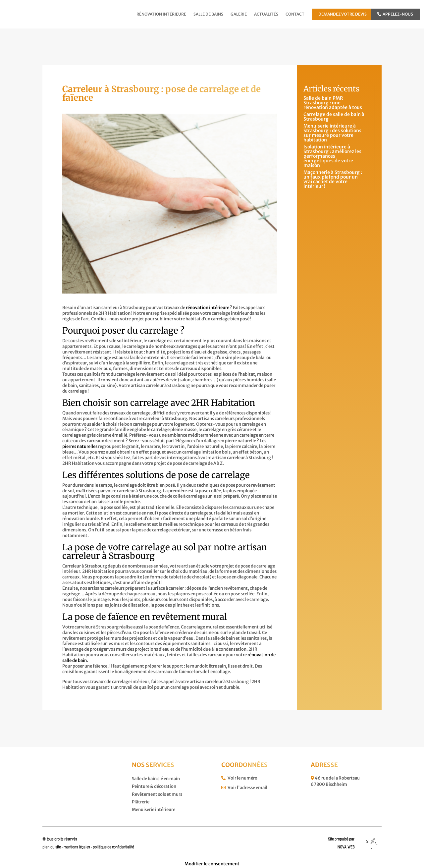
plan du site (52, 847)
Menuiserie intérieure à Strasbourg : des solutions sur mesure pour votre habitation (332, 133)
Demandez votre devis (343, 14)
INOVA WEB (345, 847)
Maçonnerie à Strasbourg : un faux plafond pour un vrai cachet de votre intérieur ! (333, 179)
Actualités (266, 14)
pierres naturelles (80, 446)
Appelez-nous (395, 14)
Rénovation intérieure (161, 14)
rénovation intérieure (208, 308)
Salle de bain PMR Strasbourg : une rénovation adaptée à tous (333, 103)
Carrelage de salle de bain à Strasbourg (334, 117)
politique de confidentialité (113, 847)
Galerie (239, 14)
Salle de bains (208, 14)
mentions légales (77, 847)
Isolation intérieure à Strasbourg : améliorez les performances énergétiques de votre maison (332, 156)
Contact (295, 14)
